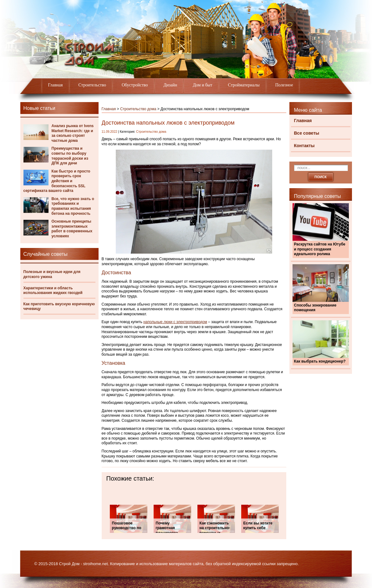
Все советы (307, 133)
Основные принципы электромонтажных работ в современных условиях (72, 229)
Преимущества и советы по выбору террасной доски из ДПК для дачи (70, 156)
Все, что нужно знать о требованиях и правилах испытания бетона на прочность (73, 206)
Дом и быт (202, 85)
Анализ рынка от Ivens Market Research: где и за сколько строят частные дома (73, 133)
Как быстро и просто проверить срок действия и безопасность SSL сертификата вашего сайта (57, 181)
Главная (56, 85)
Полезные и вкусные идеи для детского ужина (52, 274)
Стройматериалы (244, 85)
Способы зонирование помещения (315, 308)
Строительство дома (138, 109)
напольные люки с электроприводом (175, 322)
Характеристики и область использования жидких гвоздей (53, 291)
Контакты (304, 146)
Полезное (284, 85)
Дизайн (171, 85)
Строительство (92, 85)
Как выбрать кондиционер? (320, 361)
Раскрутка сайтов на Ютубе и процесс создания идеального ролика (320, 249)
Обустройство (135, 85)
